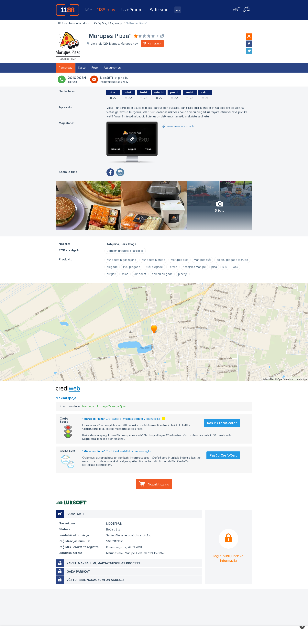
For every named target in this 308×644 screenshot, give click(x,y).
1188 (68, 10)
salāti (125, 274)
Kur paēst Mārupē (153, 260)
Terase (173, 267)
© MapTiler (269, 379)
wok (235, 267)
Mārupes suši (202, 260)
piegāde (112, 267)
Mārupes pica (180, 260)
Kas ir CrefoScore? (222, 423)
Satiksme (159, 10)
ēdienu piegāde (162, 274)
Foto (95, 68)
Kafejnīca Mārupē (194, 267)
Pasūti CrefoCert (223, 455)
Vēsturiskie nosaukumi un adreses (96, 580)
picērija (183, 274)
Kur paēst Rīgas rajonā (121, 260)
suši (225, 267)
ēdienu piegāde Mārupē (232, 260)
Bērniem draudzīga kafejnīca (125, 251)
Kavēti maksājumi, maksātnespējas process (103, 563)
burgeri (111, 274)
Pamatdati (66, 68)
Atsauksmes (112, 68)
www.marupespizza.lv (180, 126)
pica (214, 267)
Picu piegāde (132, 267)
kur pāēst (140, 274)
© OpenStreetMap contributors (291, 379)
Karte (82, 68)
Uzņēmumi (132, 10)
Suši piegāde (154, 267)
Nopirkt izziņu (158, 484)
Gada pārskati (79, 572)
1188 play (106, 10)
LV (89, 9)
